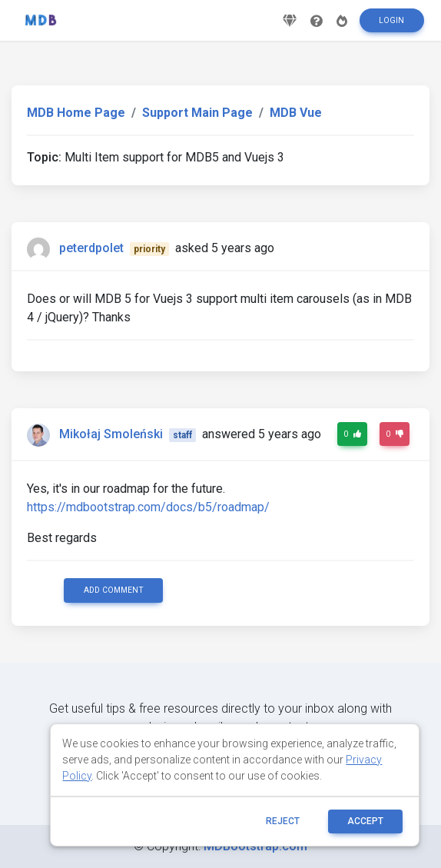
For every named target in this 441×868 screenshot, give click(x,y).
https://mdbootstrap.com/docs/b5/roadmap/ (148, 507)
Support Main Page (197, 113)
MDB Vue (296, 113)
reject (283, 821)
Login (391, 20)
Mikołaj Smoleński (111, 434)
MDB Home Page (76, 113)
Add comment (114, 590)
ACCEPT (365, 821)
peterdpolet (91, 248)
